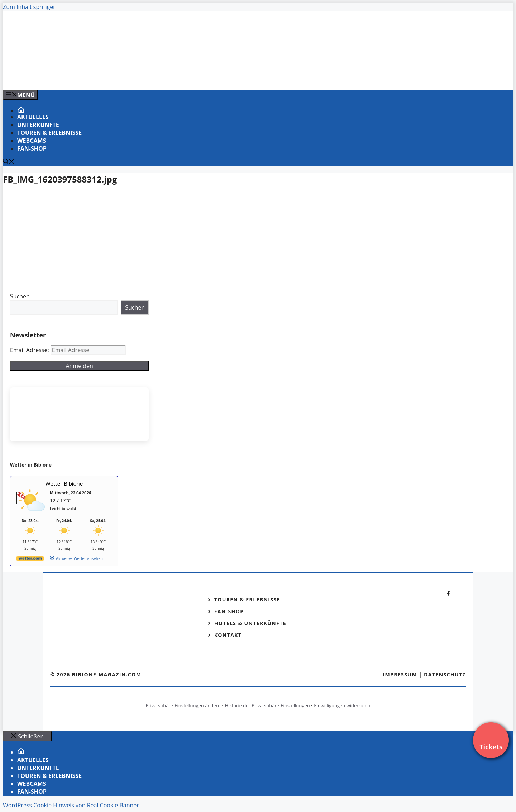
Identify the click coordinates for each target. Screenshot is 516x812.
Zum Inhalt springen (30, 7)
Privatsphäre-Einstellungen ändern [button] (183, 705)
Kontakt (228, 635)
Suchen (20, 296)
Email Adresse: (30, 350)
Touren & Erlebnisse (49, 133)
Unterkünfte (38, 125)
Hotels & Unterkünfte (250, 623)
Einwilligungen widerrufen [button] (342, 705)
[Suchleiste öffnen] (9, 162)
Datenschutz (445, 674)
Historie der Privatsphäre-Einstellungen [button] (267, 705)
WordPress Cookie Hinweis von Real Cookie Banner (71, 805)
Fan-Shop (32, 148)
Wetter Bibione (64, 483)
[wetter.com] (30, 560)
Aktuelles (33, 117)
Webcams (32, 141)
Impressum (400, 674)
